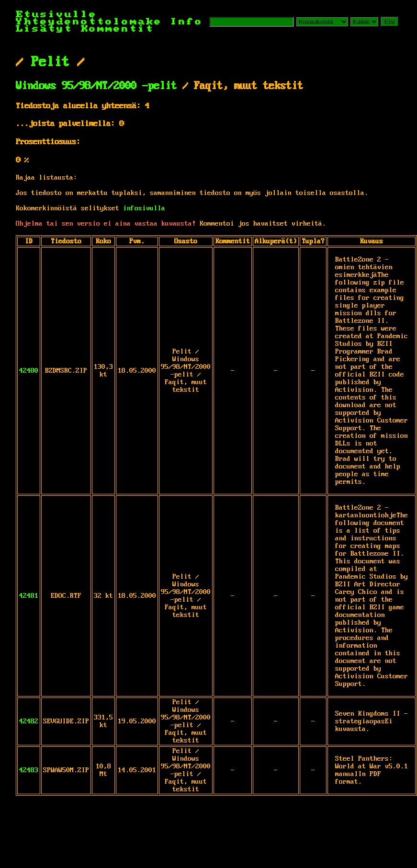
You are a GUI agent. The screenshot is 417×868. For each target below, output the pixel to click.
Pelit (50, 62)
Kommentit (118, 29)
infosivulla (144, 208)
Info (187, 22)
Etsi (390, 22)
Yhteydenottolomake (89, 22)
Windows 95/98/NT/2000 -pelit (96, 86)
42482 (29, 721)
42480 (29, 371)
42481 (29, 596)
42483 (29, 770)
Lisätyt (44, 29)
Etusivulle (56, 15)
